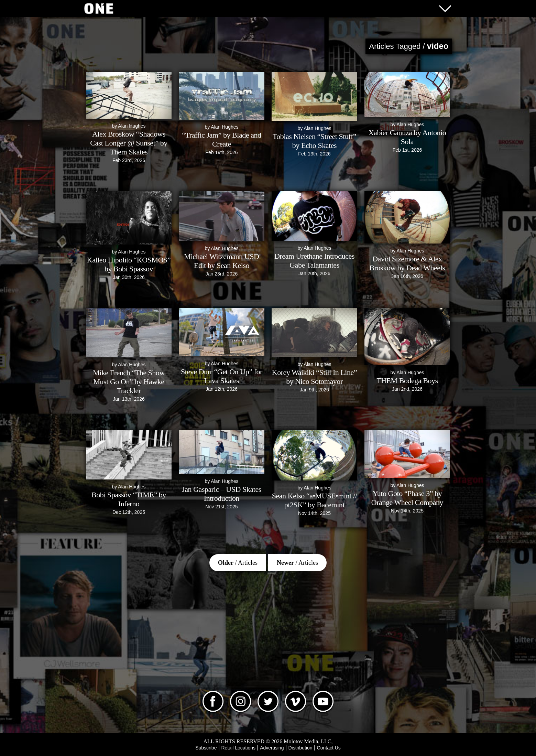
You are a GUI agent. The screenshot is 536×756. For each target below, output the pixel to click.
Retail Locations (239, 748)
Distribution (300, 748)
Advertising (272, 748)
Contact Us (329, 748)
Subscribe (206, 748)
